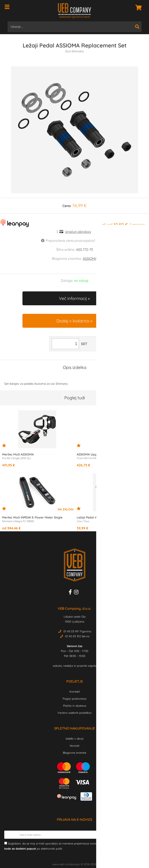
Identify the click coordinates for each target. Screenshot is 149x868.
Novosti (74, 746)
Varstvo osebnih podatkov (75, 713)
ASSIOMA (90, 258)
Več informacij (73, 298)
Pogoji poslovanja (74, 699)
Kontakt (75, 692)
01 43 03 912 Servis (77, 636)
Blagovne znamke (74, 753)
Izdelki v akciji (75, 739)
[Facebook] (71, 593)
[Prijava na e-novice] (141, 835)
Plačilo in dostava (75, 706)
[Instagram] (77, 593)
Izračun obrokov (78, 232)
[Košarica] (137, 7)
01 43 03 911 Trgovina (77, 631)
